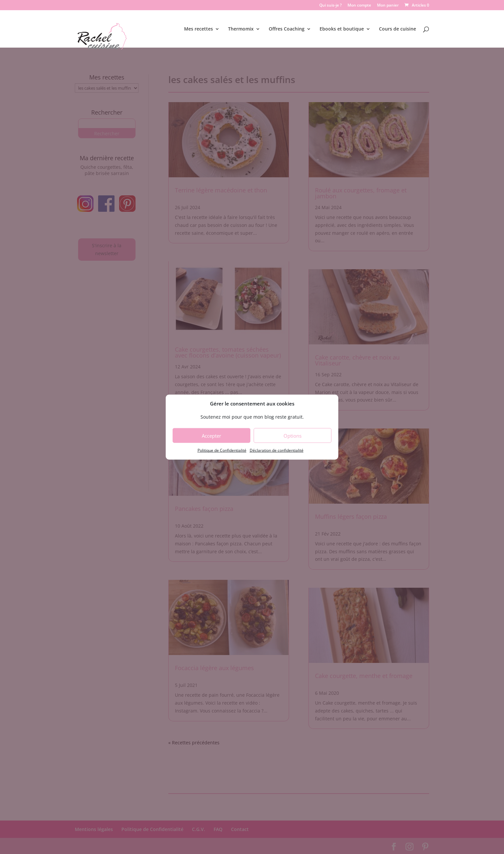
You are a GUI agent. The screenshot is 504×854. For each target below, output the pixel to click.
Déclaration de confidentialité (277, 450)
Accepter (211, 436)
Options (293, 436)
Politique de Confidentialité (222, 450)
